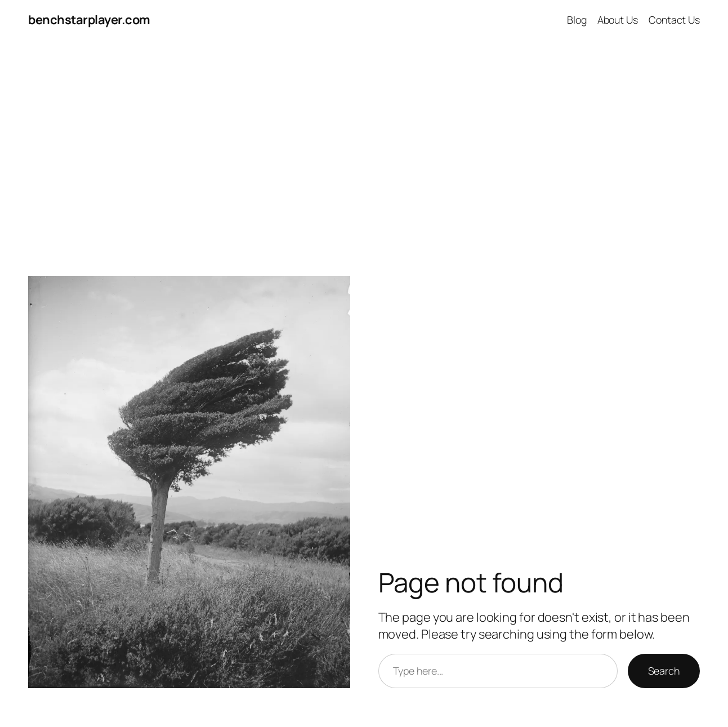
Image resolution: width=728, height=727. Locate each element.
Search (664, 671)
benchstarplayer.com (89, 20)
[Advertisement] (364, 158)
